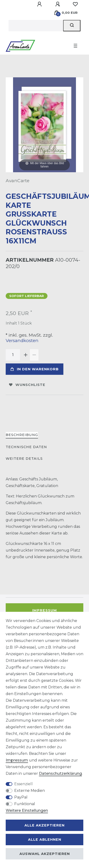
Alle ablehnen (45, 840)
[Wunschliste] (75, 4)
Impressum (45, 610)
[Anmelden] (40, 4)
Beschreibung (22, 435)
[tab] (22, 435)
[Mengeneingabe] (13, 355)
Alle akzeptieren (44, 825)
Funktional (25, 804)
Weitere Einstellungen (27, 810)
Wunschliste (27, 385)
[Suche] (72, 26)
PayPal (21, 797)
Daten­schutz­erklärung (60, 773)
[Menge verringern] (34, 355)
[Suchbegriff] (36, 26)
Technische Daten (26, 447)
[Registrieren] (58, 4)
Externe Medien (30, 791)
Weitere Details (24, 459)
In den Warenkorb (35, 369)
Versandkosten (22, 341)
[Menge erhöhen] (26, 355)
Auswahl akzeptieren (45, 854)
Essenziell (23, 784)
